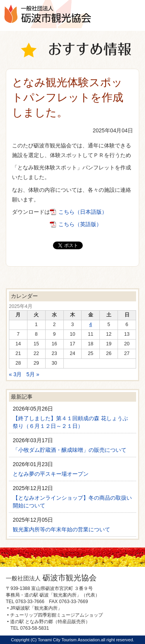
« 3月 (15, 374)
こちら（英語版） (80, 224)
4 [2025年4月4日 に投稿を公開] (91, 325)
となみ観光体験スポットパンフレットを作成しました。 (68, 97)
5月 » (33, 374)
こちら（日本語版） (83, 212)
